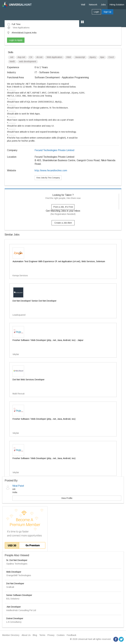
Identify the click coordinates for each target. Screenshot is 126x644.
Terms (42, 635)
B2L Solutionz (13, 599)
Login (96, 12)
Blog (35, 635)
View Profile (67, 498)
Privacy (51, 635)
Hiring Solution (117, 5)
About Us (26, 635)
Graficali (10, 587)
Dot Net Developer (15, 583)
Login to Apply (16, 40)
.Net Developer (14, 607)
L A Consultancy (14, 622)
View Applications (18, 28)
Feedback (71, 635)
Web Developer (14, 572)
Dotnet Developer (15, 618)
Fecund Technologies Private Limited (54, 150)
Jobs (103, 5)
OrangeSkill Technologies (19, 575)
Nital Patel (18, 486)
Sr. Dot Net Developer (17, 560)
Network (93, 5)
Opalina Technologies (17, 564)
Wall (83, 5)
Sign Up (107, 12)
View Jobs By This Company (48, 178)
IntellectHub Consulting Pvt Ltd (21, 610)
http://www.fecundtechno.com (51, 170)
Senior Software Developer (19, 595)
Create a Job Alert (63, 223)
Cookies (61, 635)
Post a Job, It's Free (63, 207)
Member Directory (11, 635)
